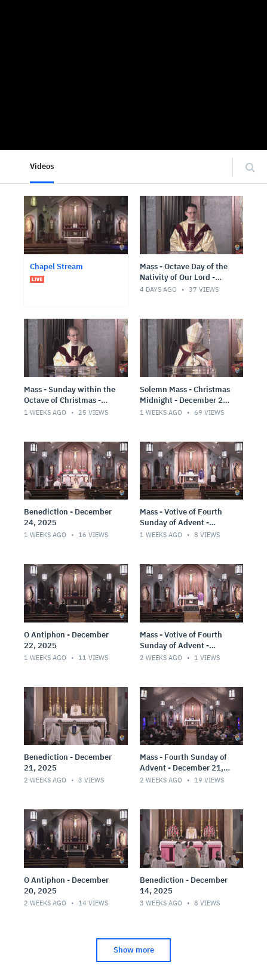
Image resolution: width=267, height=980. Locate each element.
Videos (42, 166)
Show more (134, 950)
